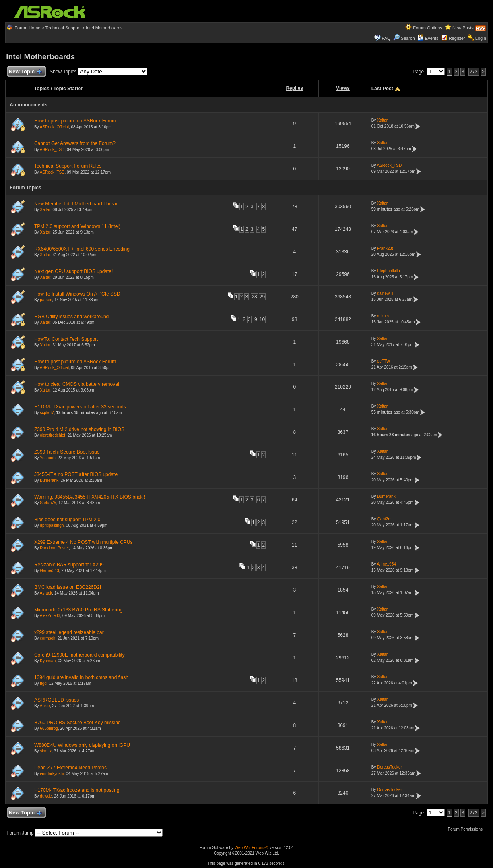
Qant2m (384, 519)
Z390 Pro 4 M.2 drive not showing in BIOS (79, 429)
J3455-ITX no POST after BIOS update (76, 474)
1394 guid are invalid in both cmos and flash (81, 677)
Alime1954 (387, 564)
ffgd (43, 683)
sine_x (46, 751)
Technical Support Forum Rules (68, 166)
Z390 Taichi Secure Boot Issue (67, 452)
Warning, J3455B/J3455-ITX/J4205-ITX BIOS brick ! (90, 497)
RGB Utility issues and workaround (71, 317)
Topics (42, 89)
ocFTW (384, 361)
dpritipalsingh (52, 525)
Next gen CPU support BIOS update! (73, 271)
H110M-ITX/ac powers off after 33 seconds (80, 407)
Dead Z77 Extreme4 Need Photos (70, 768)
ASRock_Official (54, 127)
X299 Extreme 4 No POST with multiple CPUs (84, 542)
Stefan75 (48, 503)
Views (343, 88)
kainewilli (385, 293)
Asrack (46, 593)
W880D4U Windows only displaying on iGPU (82, 745)
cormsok (47, 638)
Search (408, 38)
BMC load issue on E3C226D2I (68, 587)
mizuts (383, 316)
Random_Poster (54, 548)
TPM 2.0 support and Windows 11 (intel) (77, 226)
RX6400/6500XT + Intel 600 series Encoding (82, 249)
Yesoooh (48, 458)
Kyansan (48, 661)
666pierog (49, 728)
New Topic (25, 72)
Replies (294, 88)
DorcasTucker (390, 767)
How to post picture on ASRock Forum (75, 121)
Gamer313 (49, 571)
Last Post (382, 89)
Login (481, 38)
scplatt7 (47, 413)
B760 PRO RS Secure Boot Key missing (77, 723)
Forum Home (27, 28)
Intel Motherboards (104, 28)
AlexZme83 (50, 616)
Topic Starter (68, 89)
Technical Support (63, 28)
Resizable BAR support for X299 (69, 565)
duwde (46, 796)
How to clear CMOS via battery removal (77, 384)
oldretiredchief (53, 435)
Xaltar (382, 120)
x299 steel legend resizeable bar (69, 632)
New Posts (463, 28)
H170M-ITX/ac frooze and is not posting (77, 790)
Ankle (45, 706)
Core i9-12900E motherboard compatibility (79, 655)
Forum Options (428, 28)
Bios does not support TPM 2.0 (67, 520)
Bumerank (49, 480)
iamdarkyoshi (52, 774)
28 (254, 297)
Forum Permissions (467, 829)
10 (262, 319)
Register (457, 38)
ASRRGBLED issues (57, 700)
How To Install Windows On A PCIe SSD (77, 294)
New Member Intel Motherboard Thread (76, 204)
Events (428, 38)
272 (474, 72)
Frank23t (385, 248)
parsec (46, 300)
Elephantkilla (389, 271)
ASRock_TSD (52, 150)
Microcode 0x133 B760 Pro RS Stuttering (78, 610)
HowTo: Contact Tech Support (66, 339)
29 (262, 297)
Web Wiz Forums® (252, 848)
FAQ (386, 38)
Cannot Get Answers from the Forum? (75, 143)
